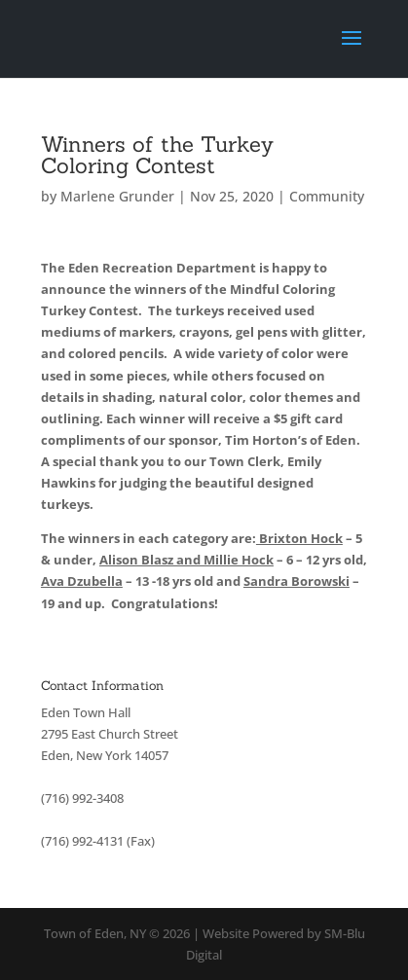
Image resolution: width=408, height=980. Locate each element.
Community (327, 196)
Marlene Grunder (117, 196)
